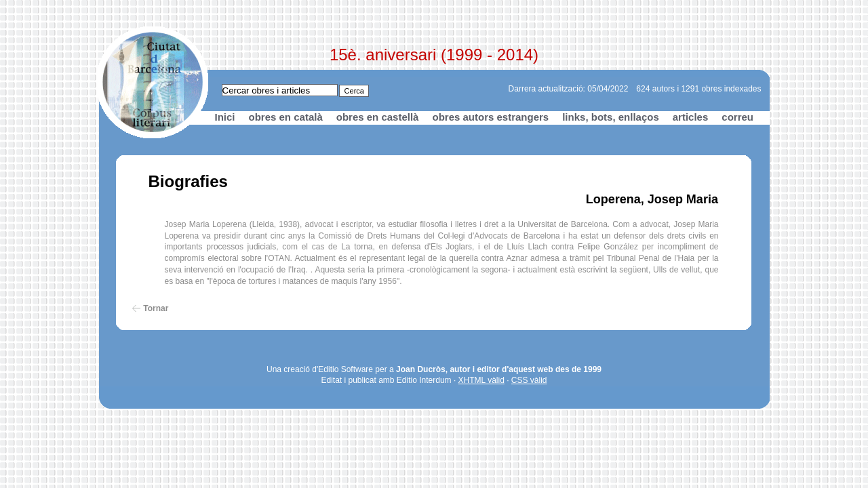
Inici (225, 117)
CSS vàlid (529, 380)
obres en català (286, 117)
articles (691, 117)
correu (737, 117)
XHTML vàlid (481, 380)
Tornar (156, 308)
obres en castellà (378, 117)
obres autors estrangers (490, 117)
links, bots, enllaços (611, 117)
